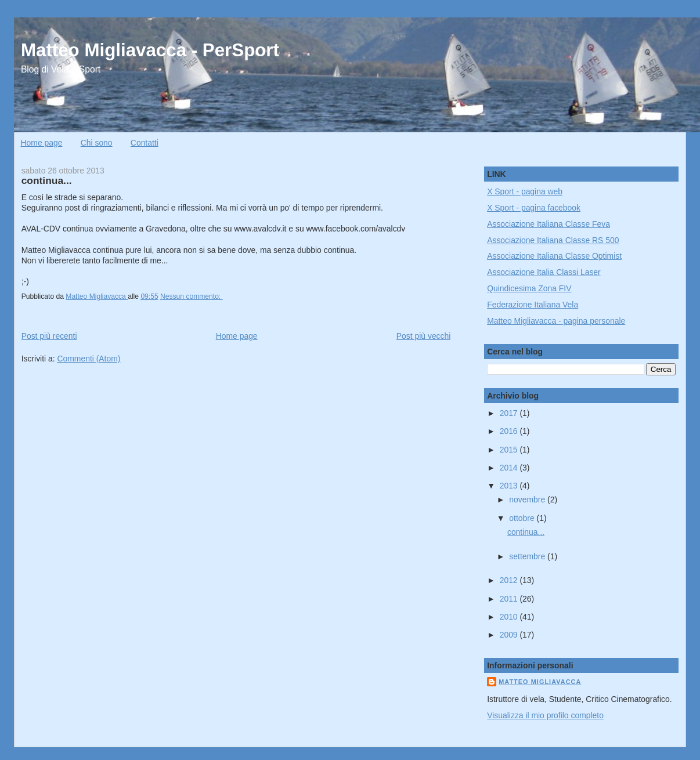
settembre (528, 556)
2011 (510, 599)
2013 (510, 486)
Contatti (145, 143)
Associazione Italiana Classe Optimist (554, 256)
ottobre (523, 518)
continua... (47, 180)
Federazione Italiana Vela (533, 305)
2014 (510, 468)
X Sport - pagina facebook (534, 208)
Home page (42, 143)
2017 (510, 413)
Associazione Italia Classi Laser (544, 272)
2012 (510, 580)
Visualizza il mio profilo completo (545, 715)
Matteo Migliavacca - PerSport (150, 50)
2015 (510, 450)
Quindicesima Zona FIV (529, 288)
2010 (510, 617)
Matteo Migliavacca (540, 682)
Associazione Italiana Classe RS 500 (553, 240)
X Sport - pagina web (525, 191)
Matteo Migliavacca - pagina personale (556, 321)
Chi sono (97, 143)
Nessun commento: (192, 296)
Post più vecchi (424, 336)
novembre (528, 500)
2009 (510, 635)
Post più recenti (49, 336)
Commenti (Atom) (89, 359)
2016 (510, 431)
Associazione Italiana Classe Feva (549, 224)
